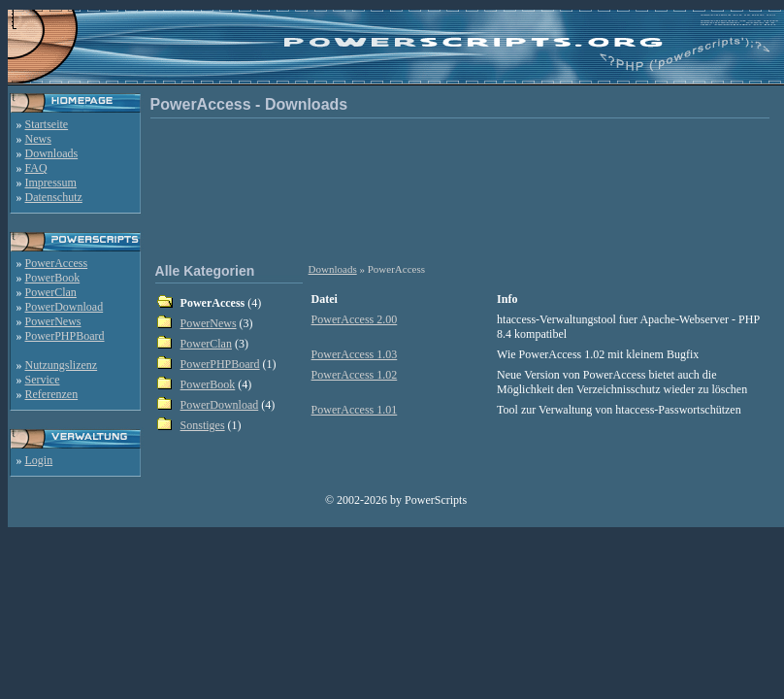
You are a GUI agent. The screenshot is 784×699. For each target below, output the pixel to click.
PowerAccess (57, 263)
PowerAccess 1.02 (355, 375)
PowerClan (51, 292)
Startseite (47, 124)
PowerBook (53, 278)
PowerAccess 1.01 (355, 410)
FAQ (36, 168)
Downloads (52, 153)
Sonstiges (203, 425)
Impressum (51, 183)
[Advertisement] (463, 189)
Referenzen (52, 394)
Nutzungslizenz (62, 365)
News (38, 139)
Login (39, 460)
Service (43, 380)
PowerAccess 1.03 (355, 354)
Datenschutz (54, 197)
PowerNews (53, 321)
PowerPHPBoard (65, 336)
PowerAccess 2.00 (355, 319)
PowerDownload (65, 307)
